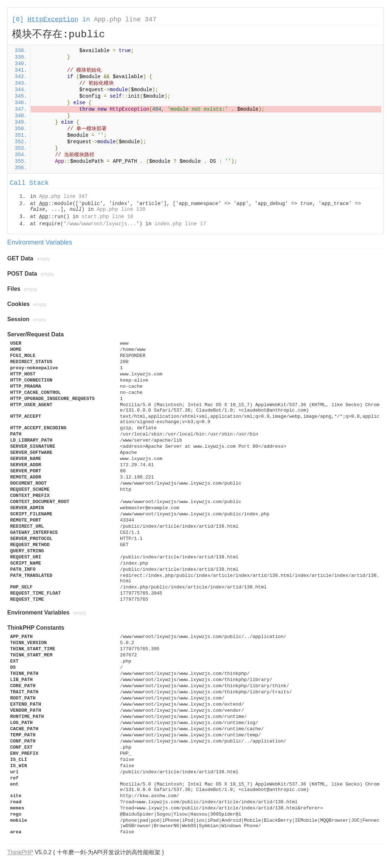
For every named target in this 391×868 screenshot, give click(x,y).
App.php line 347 (125, 20)
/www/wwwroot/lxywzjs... (101, 224)
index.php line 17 (180, 224)
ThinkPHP (20, 852)
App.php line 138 (121, 209)
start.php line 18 (108, 217)
